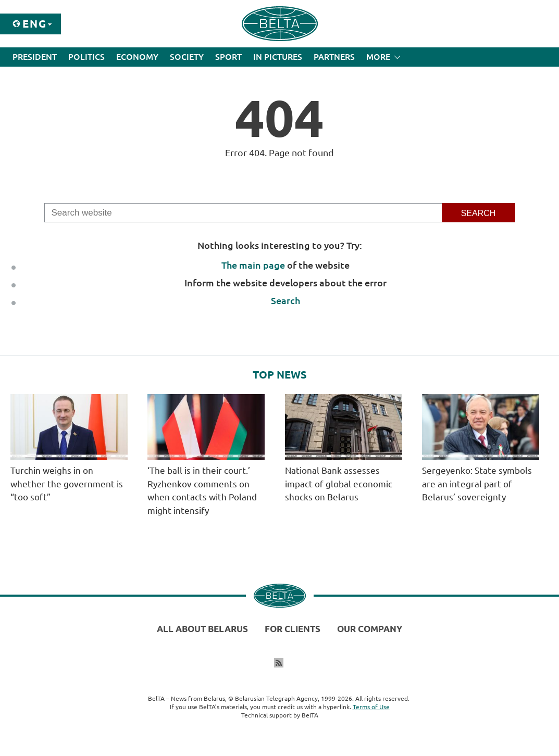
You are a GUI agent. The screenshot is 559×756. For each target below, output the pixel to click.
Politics (86, 57)
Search (285, 300)
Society (187, 57)
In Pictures (278, 57)
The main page (253, 265)
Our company (370, 629)
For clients (293, 629)
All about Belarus (202, 629)
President (35, 57)
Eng (35, 24)
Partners (334, 57)
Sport (228, 57)
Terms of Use (371, 707)
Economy (137, 57)
